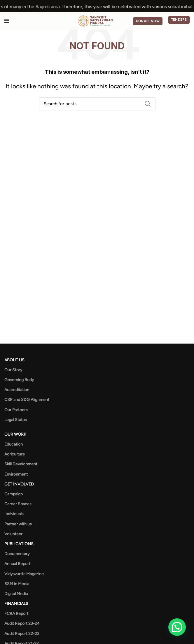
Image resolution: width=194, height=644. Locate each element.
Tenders (179, 20)
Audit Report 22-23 (22, 634)
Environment (16, 474)
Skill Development (21, 464)
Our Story (13, 370)
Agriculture (15, 454)
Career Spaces (18, 504)
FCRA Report (16, 614)
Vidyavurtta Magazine (24, 574)
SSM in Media (17, 584)
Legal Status (16, 420)
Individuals (14, 514)
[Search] (97, 104)
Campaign (14, 494)
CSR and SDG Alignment (27, 400)
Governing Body (19, 380)
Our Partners (16, 410)
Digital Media (16, 594)
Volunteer (13, 534)
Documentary (17, 554)
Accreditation (17, 390)
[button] (177, 627)
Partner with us (18, 524)
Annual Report (17, 564)
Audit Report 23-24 (22, 623)
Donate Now (148, 21)
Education (14, 444)
